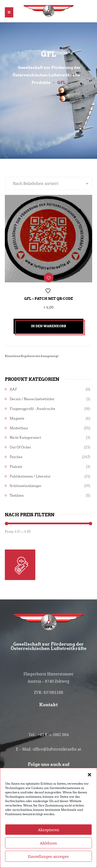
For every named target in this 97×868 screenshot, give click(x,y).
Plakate (16, 467)
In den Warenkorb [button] (48, 326)
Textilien (17, 496)
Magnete (17, 418)
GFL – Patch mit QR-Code (48, 299)
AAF (13, 389)
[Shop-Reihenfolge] (49, 183)
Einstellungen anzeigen (48, 860)
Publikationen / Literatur (30, 476)
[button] (90, 778)
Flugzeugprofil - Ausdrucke (32, 409)
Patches (16, 457)
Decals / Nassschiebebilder (32, 399)
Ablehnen (48, 846)
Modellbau (19, 428)
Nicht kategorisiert (25, 438)
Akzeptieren (49, 833)
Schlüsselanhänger (26, 486)
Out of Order (20, 447)
